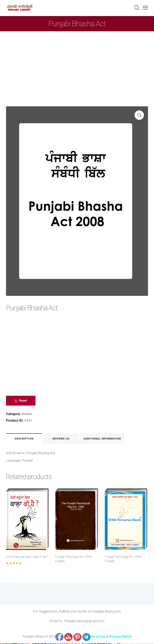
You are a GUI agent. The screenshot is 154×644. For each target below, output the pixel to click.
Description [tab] (25, 439)
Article (27, 414)
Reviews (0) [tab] (64, 439)
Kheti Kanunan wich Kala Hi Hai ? (27, 557)
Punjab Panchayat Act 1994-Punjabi (123, 559)
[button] (139, 115)
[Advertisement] (77, 61)
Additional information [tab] (106, 439)
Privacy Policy (120, 637)
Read (24, 401)
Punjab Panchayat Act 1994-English (74, 559)
